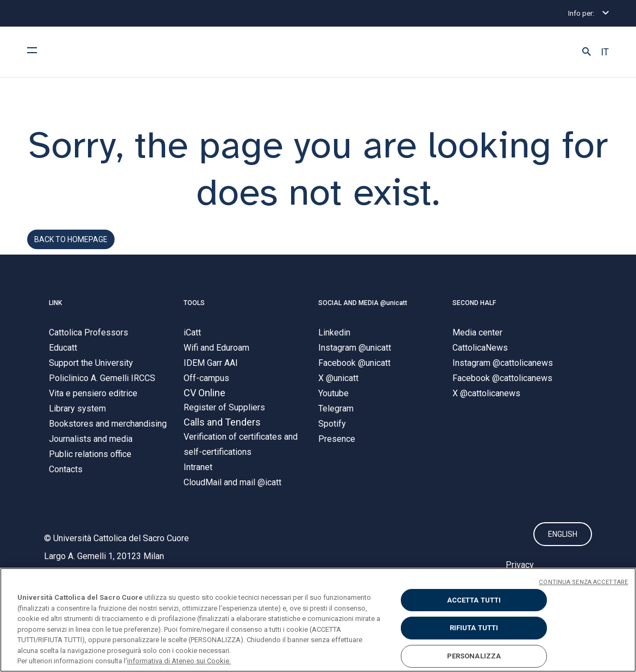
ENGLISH (563, 543)
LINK (55, 311)
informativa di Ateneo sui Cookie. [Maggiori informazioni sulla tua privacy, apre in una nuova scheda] (179, 661)
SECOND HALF (474, 311)
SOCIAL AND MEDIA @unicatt (363, 311)
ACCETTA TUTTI (474, 600)
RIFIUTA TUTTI (474, 628)
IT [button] (605, 52)
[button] (587, 52)
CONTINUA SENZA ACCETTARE (583, 582)
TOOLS (194, 311)
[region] (318, 620)
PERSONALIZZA (474, 656)
